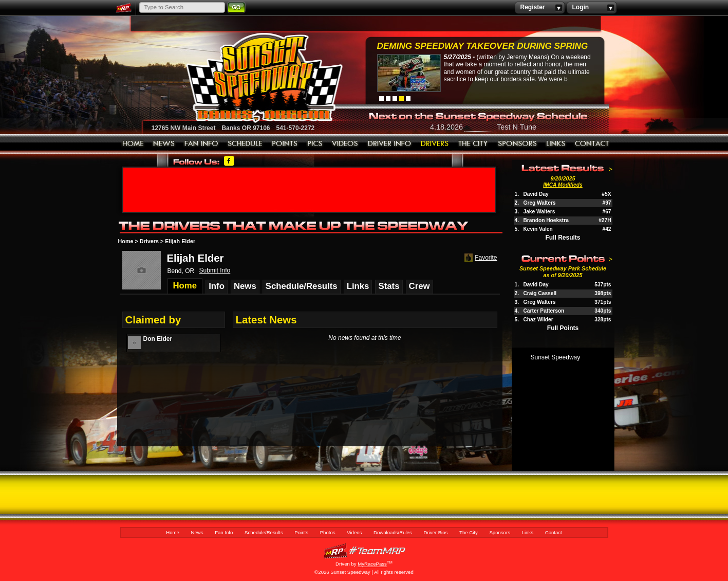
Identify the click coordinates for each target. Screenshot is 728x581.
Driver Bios (435, 144)
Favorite (480, 258)
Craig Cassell (540, 293)
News (164, 144)
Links (556, 144)
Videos (345, 144)
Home (133, 144)
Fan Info (201, 144)
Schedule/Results (245, 144)
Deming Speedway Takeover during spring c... (483, 47)
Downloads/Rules (390, 144)
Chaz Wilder (538, 320)
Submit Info (215, 270)
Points (285, 144)
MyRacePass (364, 551)
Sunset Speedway (556, 357)
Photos (315, 144)
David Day (536, 194)
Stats (389, 286)
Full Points (563, 328)
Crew (419, 286)
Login (592, 8)
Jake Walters (539, 212)
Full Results (563, 238)
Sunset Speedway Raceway (239, 78)
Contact (592, 144)
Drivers (149, 241)
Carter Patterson (544, 311)
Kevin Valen (538, 229)
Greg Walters (540, 203)
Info (217, 286)
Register (540, 8)
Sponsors (517, 144)
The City (473, 144)
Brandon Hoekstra (546, 220)
